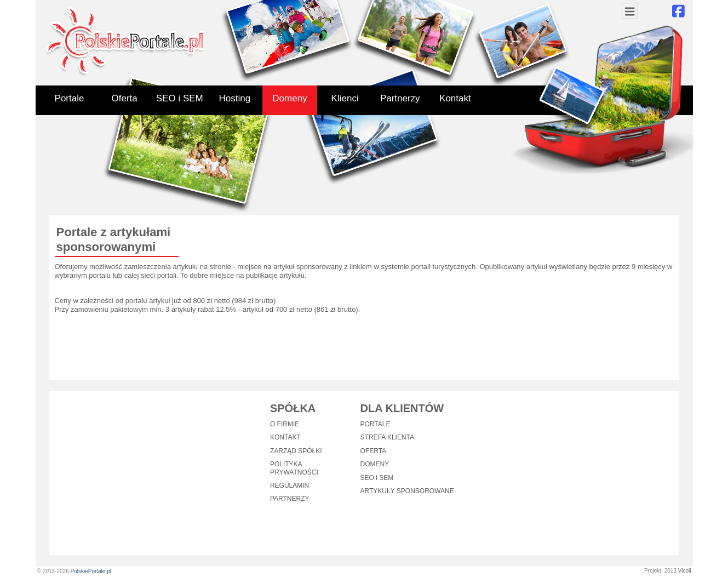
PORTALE (376, 424)
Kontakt (455, 98)
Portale (70, 98)
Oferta (125, 98)
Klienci (345, 98)
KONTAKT (285, 437)
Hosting (235, 98)
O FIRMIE (285, 424)
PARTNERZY (290, 499)
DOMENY (375, 464)
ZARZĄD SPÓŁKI (296, 451)
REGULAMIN (290, 485)
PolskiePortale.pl (90, 571)
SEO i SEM (180, 98)
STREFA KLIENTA (387, 437)
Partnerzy (400, 98)
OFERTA (374, 451)
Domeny (290, 98)
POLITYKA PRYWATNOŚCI (294, 468)
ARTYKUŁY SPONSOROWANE (407, 491)
